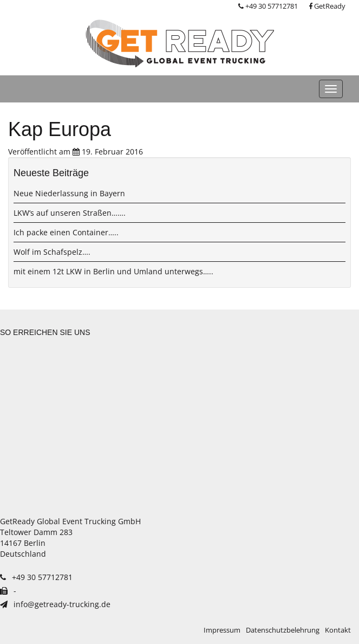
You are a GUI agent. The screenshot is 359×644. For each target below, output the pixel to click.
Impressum (222, 630)
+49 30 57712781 (268, 6)
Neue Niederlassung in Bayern (69, 193)
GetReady (327, 6)
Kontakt (338, 630)
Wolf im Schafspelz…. (52, 252)
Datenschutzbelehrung (283, 630)
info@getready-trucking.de (55, 604)
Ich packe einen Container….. (66, 232)
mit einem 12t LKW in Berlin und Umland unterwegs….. (113, 271)
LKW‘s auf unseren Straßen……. (70, 213)
